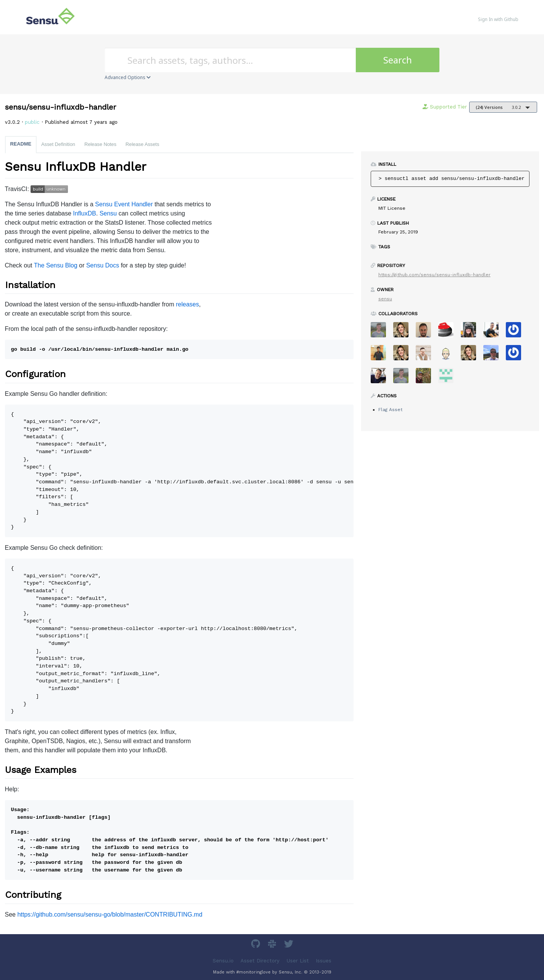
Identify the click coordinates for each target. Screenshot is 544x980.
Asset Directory (260, 960)
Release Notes (100, 144)
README (21, 144)
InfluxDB (84, 213)
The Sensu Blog (56, 265)
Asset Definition (58, 144)
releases (187, 304)
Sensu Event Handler (124, 204)
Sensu (108, 213)
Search (398, 60)
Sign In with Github (498, 19)
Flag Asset (390, 410)
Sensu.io (223, 960)
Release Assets (142, 144)
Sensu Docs (103, 265)
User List (298, 960)
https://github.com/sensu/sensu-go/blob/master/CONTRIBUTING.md (110, 914)
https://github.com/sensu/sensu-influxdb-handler (434, 275)
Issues (324, 960)
